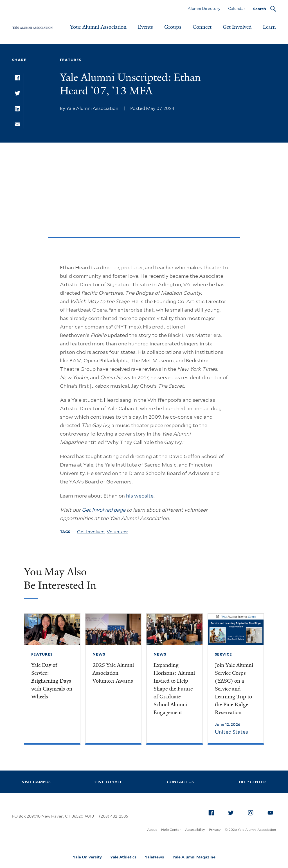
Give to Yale (108, 782)
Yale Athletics (123, 857)
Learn (269, 27)
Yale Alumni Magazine (194, 857)
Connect (202, 27)
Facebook (213, 812)
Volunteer (117, 532)
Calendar (237, 8)
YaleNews (154, 857)
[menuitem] (211, 813)
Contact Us (180, 782)
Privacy (215, 830)
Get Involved (237, 27)
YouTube (272, 812)
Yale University (87, 857)
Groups (173, 27)
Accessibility (195, 830)
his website (140, 496)
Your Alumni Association (98, 27)
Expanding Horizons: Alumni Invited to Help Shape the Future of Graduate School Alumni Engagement (174, 689)
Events (145, 27)
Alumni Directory (204, 8)
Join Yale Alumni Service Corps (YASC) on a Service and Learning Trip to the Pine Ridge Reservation (234, 689)
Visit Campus (36, 782)
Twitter (233, 812)
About (152, 830)
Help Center (252, 782)
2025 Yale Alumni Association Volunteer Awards (113, 673)
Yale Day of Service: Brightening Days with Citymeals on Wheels (52, 681)
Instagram (252, 812)
